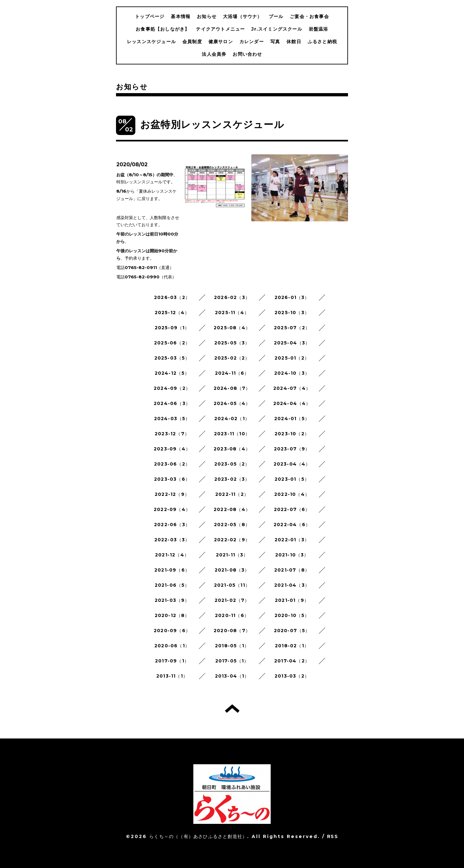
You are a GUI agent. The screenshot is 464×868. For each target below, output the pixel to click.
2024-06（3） (172, 403)
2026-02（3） (232, 297)
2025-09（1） (172, 328)
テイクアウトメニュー (220, 29)
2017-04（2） (292, 661)
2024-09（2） (172, 388)
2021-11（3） (232, 555)
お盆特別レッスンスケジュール (212, 125)
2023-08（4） (232, 449)
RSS (333, 836)
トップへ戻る (232, 709)
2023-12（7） (172, 434)
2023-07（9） (292, 449)
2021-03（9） (172, 600)
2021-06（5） (172, 585)
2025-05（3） (232, 343)
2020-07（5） (292, 631)
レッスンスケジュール (151, 42)
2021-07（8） (292, 570)
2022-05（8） (232, 525)
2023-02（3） (232, 479)
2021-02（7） (232, 600)
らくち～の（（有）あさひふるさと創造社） (198, 836)
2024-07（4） (292, 388)
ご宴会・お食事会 (309, 16)
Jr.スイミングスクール (277, 29)
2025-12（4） (172, 313)
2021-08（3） (232, 570)
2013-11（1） (172, 676)
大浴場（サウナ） (243, 16)
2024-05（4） (232, 403)
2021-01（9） (292, 600)
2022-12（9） (172, 494)
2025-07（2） (292, 328)
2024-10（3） (292, 373)
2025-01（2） (292, 358)
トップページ (150, 16)
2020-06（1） (172, 646)
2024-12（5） (172, 373)
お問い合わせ (247, 54)
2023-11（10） (232, 434)
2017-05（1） (232, 661)
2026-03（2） (172, 297)
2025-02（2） (232, 358)
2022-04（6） (292, 525)
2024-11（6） (232, 373)
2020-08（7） (232, 631)
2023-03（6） (172, 479)
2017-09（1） (172, 661)
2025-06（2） (172, 343)
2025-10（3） (292, 313)
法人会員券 (214, 54)
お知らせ (207, 16)
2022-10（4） (292, 494)
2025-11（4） (232, 313)
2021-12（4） (172, 555)
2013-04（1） (232, 676)
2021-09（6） (172, 570)
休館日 (294, 42)
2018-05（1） (232, 646)
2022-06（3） (172, 525)
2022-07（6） (292, 509)
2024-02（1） (232, 419)
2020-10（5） (292, 615)
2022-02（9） (232, 540)
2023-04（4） (292, 464)
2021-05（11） (232, 585)
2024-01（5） (292, 419)
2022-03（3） (172, 540)
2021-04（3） (292, 585)
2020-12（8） (172, 615)
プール (276, 16)
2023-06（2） (172, 464)
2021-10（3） (292, 555)
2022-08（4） (232, 509)
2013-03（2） (292, 676)
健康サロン (221, 42)
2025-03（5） (172, 358)
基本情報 (181, 16)
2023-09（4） (172, 449)
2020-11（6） (232, 615)
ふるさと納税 (322, 42)
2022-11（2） (232, 494)
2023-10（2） (292, 434)
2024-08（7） (232, 388)
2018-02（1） (292, 646)
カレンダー (252, 42)
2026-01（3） (292, 297)
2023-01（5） (292, 479)
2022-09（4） (172, 509)
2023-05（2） (232, 464)
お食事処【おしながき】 (163, 29)
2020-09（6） (172, 631)
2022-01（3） (292, 540)
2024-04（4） (292, 403)
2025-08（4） (232, 328)
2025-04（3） (292, 343)
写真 (275, 42)
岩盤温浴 (319, 29)
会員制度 (192, 42)
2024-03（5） (172, 419)
